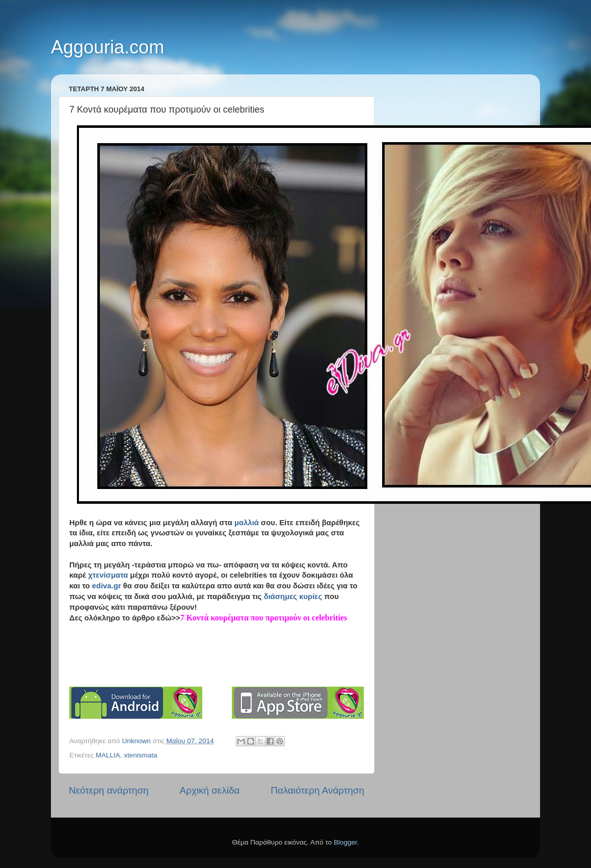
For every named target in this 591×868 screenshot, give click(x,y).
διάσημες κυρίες (293, 596)
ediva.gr (107, 586)
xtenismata (140, 755)
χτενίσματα (108, 575)
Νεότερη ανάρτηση (109, 790)
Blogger (345, 842)
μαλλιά (247, 523)
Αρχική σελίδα (210, 790)
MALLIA (108, 755)
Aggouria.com (108, 47)
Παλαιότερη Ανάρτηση (317, 790)
